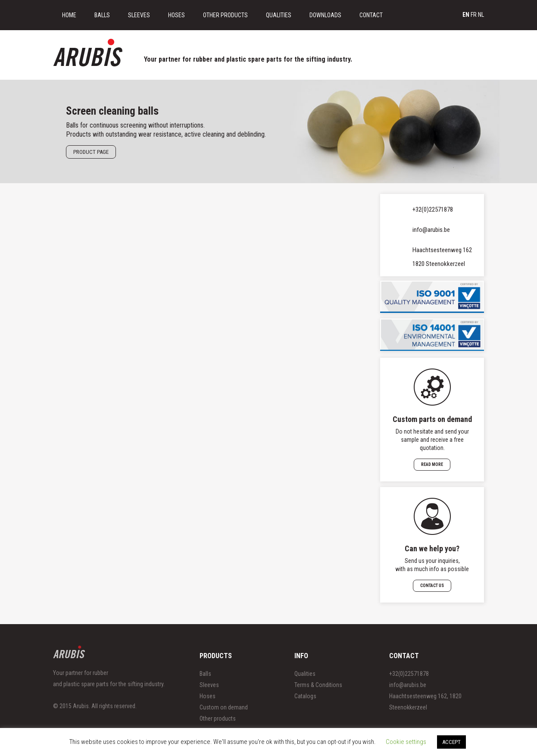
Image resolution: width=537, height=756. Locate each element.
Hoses (176, 15)
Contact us (432, 586)
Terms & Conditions (318, 685)
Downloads (325, 15)
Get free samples (453, 45)
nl (481, 15)
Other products (218, 719)
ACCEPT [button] (451, 742)
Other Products (225, 15)
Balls (102, 15)
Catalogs (305, 696)
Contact (371, 15)
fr (474, 15)
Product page (91, 152)
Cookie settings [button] (406, 742)
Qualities (279, 15)
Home (69, 15)
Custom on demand (224, 707)
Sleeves (139, 15)
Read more (432, 464)
